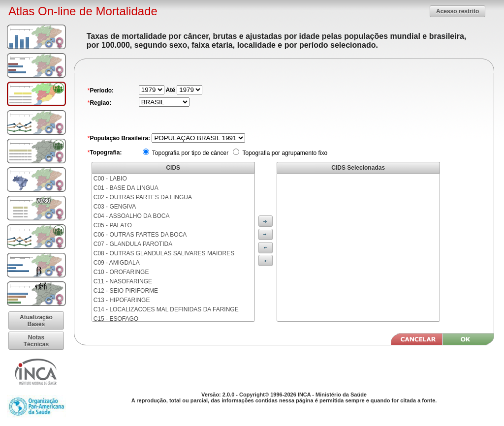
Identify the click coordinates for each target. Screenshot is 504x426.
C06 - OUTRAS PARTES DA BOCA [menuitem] (140, 235)
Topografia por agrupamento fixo (284, 153)
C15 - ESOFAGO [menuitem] (116, 319)
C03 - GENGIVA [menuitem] (115, 207)
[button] (457, 11)
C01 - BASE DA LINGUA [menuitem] (126, 188)
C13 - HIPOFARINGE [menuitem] (122, 300)
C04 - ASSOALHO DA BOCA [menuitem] (132, 216)
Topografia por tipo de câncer (190, 153)
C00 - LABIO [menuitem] (110, 179)
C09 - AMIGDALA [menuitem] (117, 263)
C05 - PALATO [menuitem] (113, 225)
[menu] (173, 247)
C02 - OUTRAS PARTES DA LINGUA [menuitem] (143, 197)
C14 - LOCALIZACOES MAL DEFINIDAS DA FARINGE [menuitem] (166, 309)
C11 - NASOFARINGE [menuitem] (123, 281)
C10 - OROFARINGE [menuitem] (121, 272)
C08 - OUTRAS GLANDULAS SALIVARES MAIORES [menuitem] (164, 253)
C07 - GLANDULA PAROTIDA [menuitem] (133, 244)
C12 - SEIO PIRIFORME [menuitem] (126, 291)
